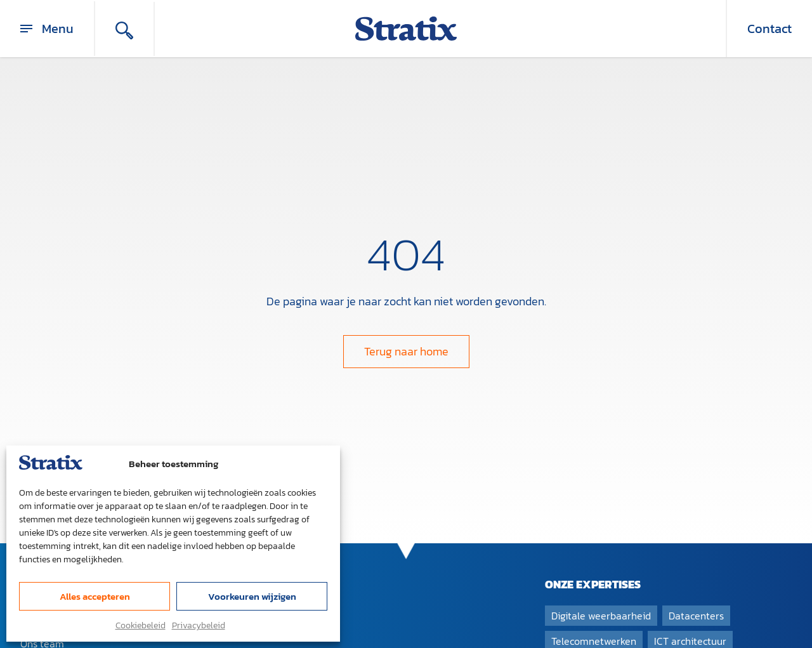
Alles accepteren (95, 596)
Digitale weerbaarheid (601, 616)
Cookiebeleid (141, 625)
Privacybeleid (199, 625)
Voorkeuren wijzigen (252, 596)
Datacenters (696, 616)
